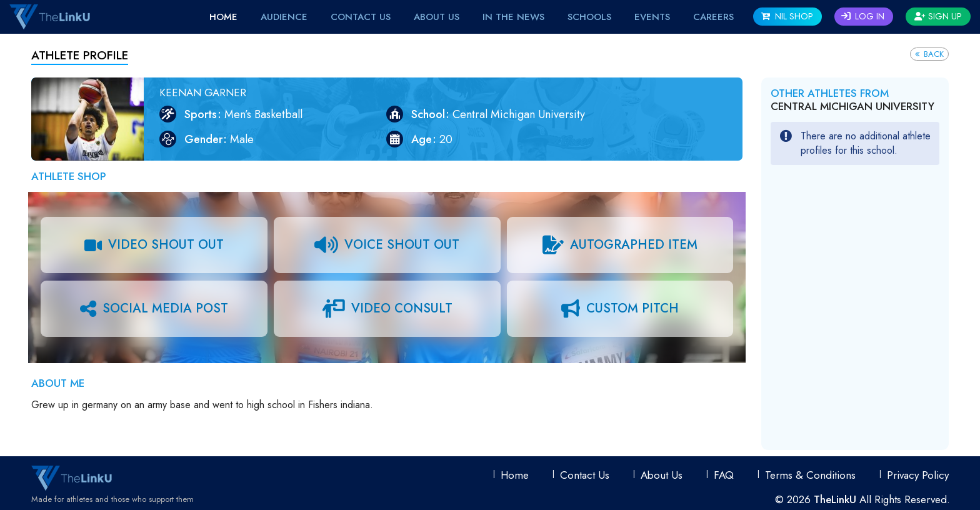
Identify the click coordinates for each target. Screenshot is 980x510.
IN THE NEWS (513, 17)
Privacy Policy (918, 475)
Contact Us (361, 17)
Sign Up (938, 16)
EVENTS (652, 17)
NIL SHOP (787, 16)
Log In (863, 16)
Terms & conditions (810, 475)
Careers (713, 17)
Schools (589, 17)
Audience (284, 17)
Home (223, 17)
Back (929, 54)
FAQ (724, 475)
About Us (437, 17)
